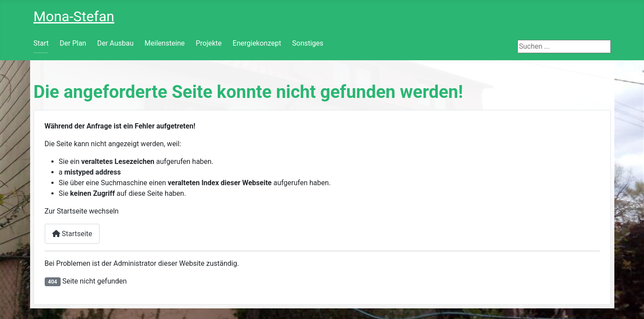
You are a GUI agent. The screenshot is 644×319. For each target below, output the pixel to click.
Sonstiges (308, 43)
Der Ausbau (115, 43)
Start (41, 43)
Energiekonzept (257, 43)
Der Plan (73, 43)
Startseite (72, 234)
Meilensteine (165, 43)
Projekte (209, 43)
